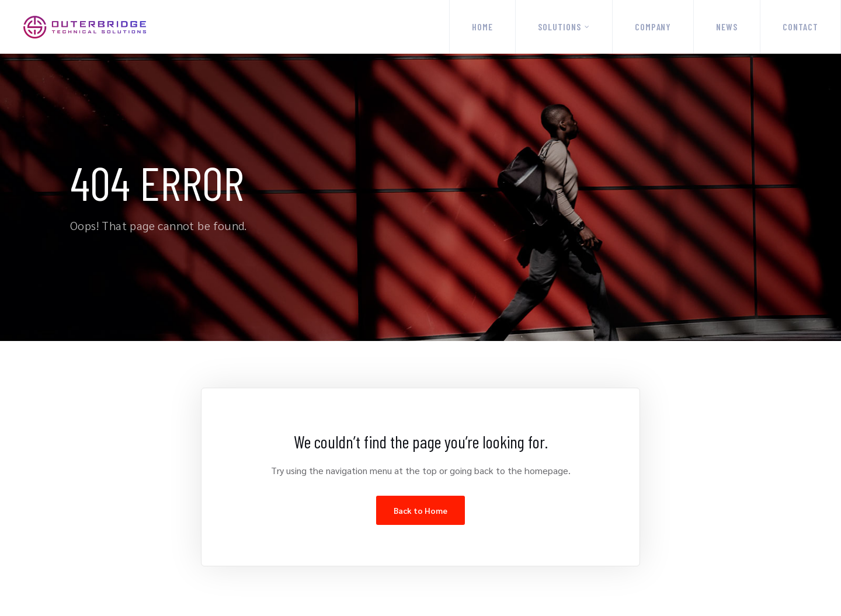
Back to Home (420, 510)
